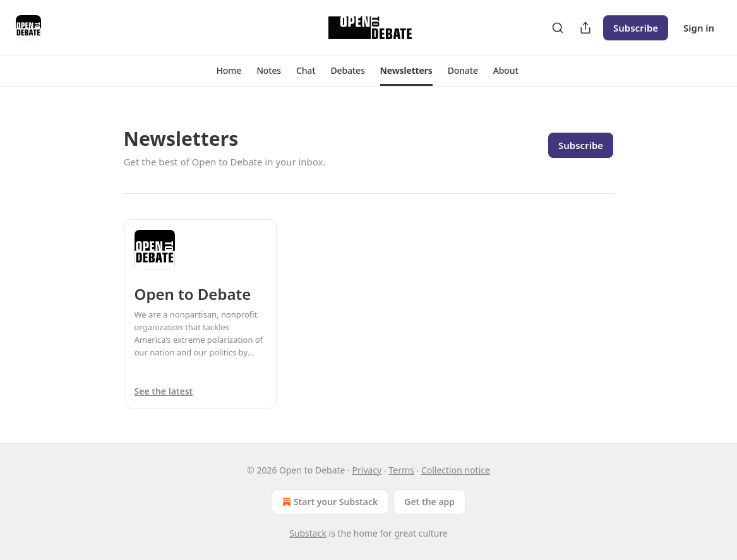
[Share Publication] (585, 28)
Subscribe (636, 28)
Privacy (367, 470)
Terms (401, 470)
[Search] (558, 28)
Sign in (699, 28)
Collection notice (456, 470)
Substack (308, 533)
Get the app (429, 502)
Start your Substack (329, 502)
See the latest (164, 391)
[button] (229, 71)
